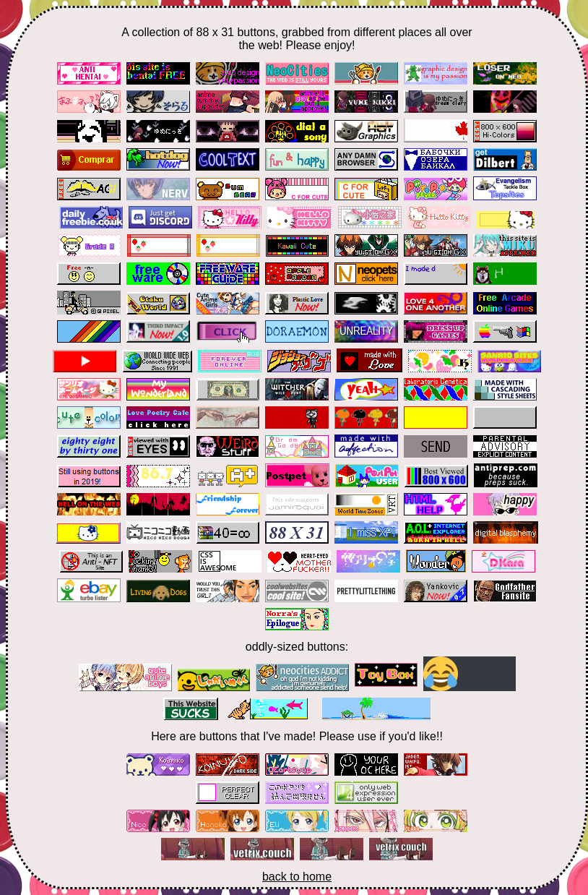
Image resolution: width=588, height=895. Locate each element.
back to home (297, 877)
